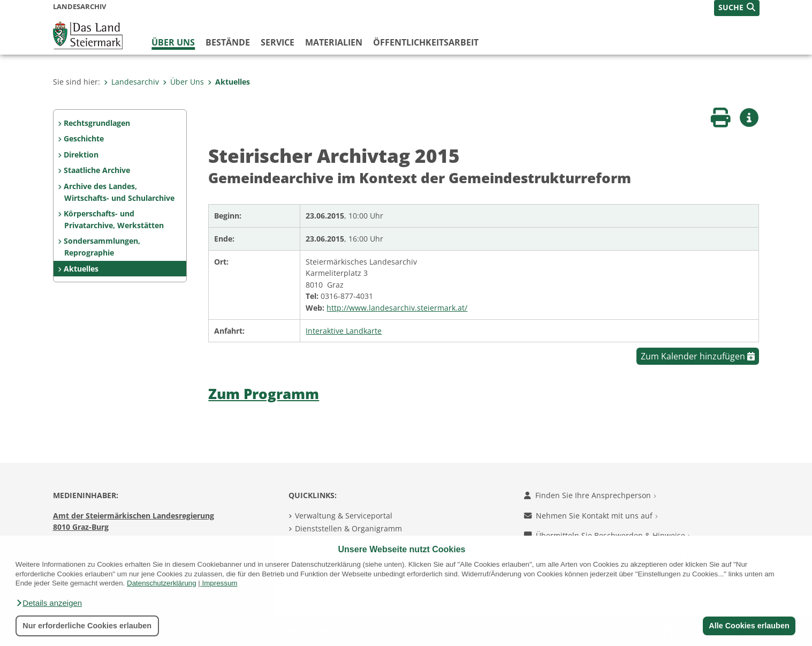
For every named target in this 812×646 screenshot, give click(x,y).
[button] (49, 603)
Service (278, 42)
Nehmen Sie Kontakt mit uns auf (591, 516)
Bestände (228, 42)
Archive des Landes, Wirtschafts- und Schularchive (119, 192)
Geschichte (84, 138)
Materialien (334, 42)
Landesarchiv (131, 82)
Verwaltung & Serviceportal (344, 516)
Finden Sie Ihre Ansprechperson (590, 495)
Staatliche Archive (97, 170)
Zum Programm (264, 394)
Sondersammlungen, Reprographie (102, 247)
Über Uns (173, 42)
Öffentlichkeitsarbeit (426, 42)
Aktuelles (229, 82)
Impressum (220, 583)
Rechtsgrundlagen (97, 123)
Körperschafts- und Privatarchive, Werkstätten (113, 219)
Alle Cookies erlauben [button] (749, 626)
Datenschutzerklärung (162, 583)
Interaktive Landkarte (344, 331)
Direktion (81, 155)
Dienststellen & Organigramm (348, 528)
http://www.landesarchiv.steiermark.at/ (397, 308)
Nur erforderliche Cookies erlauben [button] (87, 626)
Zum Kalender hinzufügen (698, 356)
